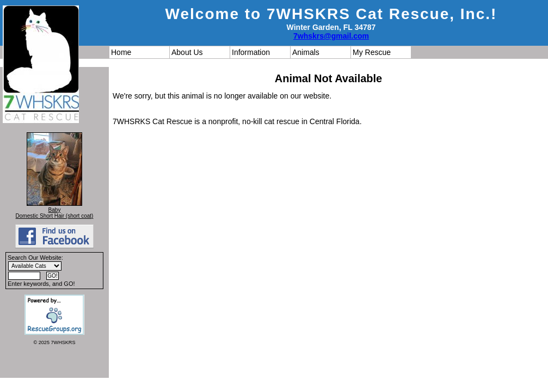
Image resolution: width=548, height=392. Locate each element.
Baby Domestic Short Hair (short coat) (55, 213)
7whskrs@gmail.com (331, 36)
